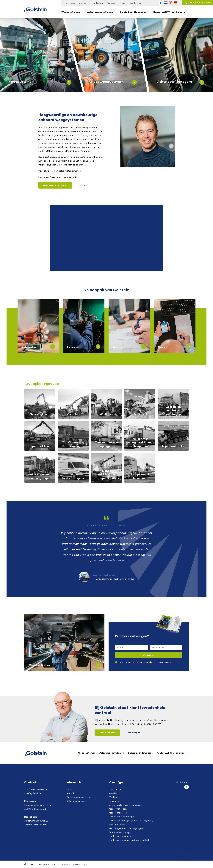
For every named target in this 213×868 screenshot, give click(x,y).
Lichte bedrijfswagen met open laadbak (129, 840)
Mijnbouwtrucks (117, 824)
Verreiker (113, 793)
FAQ (123, 3)
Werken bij (135, 3)
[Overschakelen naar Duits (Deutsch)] (176, 3)
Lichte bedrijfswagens (133, 12)
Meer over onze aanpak (55, 185)
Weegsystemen (71, 12)
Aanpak (83, 3)
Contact (112, 3)
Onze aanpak (133, 733)
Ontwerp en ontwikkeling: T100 (74, 864)
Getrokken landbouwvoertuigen (125, 805)
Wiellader (113, 797)
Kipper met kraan (118, 809)
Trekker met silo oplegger (122, 817)
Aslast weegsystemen (100, 12)
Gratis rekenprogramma (79, 797)
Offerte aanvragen (76, 801)
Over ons (70, 3)
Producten (97, 3)
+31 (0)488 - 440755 (198, 3)
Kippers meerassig (118, 813)
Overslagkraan (116, 789)
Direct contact (107, 733)
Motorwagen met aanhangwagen (126, 828)
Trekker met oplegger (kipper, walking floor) (131, 820)
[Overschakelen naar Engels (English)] (171, 3)
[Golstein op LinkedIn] (160, 3)
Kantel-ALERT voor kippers (169, 12)
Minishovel (114, 801)
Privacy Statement (47, 864)
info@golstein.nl (33, 793)
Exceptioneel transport (121, 832)
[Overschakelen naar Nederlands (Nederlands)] (166, 3)
